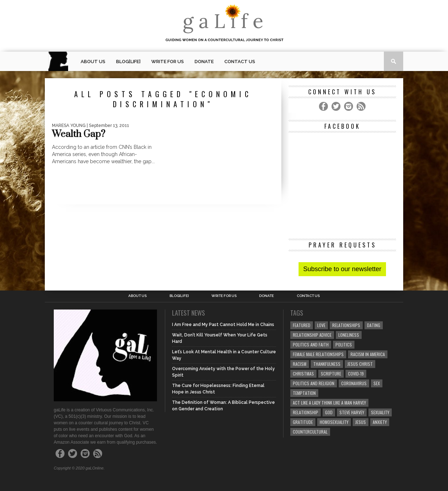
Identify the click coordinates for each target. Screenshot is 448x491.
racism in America (368, 354)
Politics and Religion (314, 383)
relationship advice (312, 335)
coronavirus (354, 383)
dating (374, 325)
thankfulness (327, 364)
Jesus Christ (360, 364)
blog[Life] (128, 62)
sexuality (380, 412)
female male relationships (318, 354)
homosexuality (334, 422)
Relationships (346, 325)
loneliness (349, 335)
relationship (306, 412)
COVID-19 (356, 374)
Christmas (303, 374)
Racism (300, 364)
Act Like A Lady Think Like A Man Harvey (329, 403)
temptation (304, 393)
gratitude (303, 422)
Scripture (331, 374)
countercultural (310, 432)
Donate (204, 62)
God (329, 412)
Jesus (361, 422)
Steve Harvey (352, 412)
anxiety (380, 422)
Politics (344, 344)
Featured (302, 325)
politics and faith (311, 344)
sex (377, 383)
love (321, 325)
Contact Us (240, 62)
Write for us (168, 62)
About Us (93, 62)
